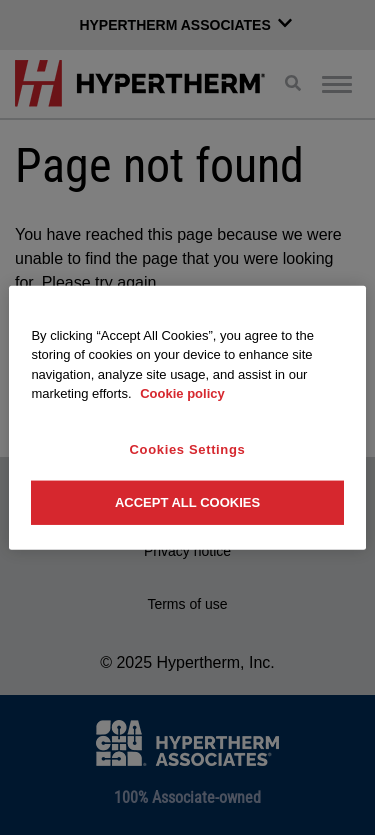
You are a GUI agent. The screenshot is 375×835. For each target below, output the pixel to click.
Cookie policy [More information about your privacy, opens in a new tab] (182, 393)
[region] (187, 417)
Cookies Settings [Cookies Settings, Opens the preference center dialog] (188, 448)
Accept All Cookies (187, 502)
